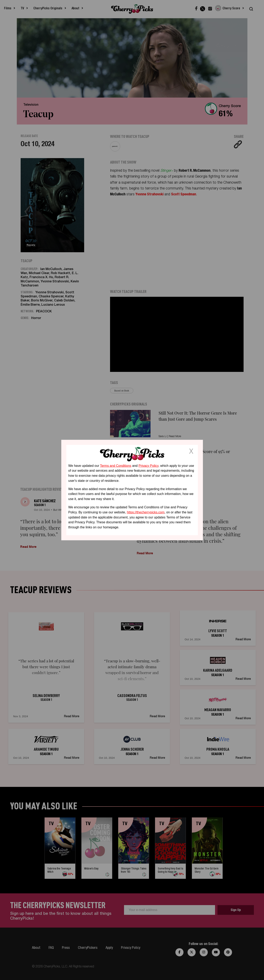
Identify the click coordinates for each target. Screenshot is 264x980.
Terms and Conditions (116, 466)
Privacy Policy (148, 466)
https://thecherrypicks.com (146, 512)
